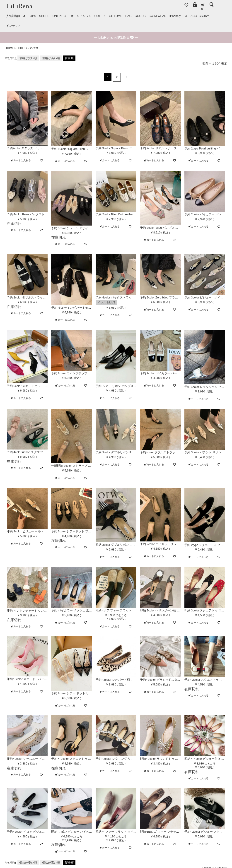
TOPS (32, 16)
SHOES (44, 16)
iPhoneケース (178, 16)
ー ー (116, 37)
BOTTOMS (115, 16)
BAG (128, 16)
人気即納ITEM (16, 16)
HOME (10, 48)
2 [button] (117, 77)
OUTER (99, 16)
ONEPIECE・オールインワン (72, 16)
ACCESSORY (200, 16)
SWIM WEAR (157, 16)
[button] (125, 77)
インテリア (13, 26)
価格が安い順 (28, 58)
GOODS (140, 16)
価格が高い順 (51, 58)
